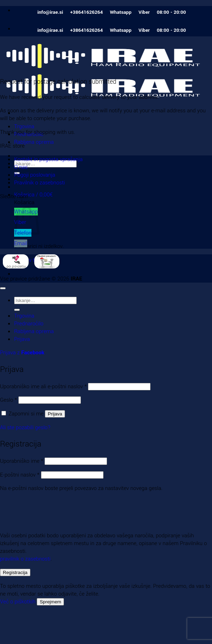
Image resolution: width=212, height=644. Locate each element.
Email (21, 243)
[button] (33, 195)
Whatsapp (121, 12)
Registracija (15, 572)
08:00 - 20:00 (172, 12)
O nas (21, 167)
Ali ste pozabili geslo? (25, 427)
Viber (144, 12)
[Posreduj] (17, 310)
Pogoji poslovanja (35, 175)
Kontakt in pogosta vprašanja (48, 159)
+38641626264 (86, 12)
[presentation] (48, 510)
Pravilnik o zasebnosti (40, 183)
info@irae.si (50, 12)
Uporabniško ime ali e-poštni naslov (43, 386)
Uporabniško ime (22, 461)
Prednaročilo (29, 324)
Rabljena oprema (34, 142)
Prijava (55, 414)
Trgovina (24, 126)
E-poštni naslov (20, 475)
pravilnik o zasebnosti (25, 559)
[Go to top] (3, 288)
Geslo (8, 400)
